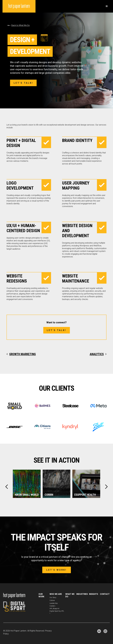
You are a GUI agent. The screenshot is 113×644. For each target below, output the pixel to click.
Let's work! (56, 570)
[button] (107, 6)
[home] (19, 6)
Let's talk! (23, 83)
